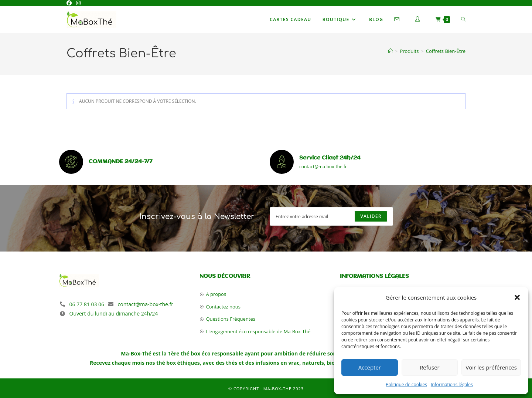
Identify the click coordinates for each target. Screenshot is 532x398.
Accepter (370, 367)
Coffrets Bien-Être (446, 51)
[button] (517, 297)
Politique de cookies (406, 384)
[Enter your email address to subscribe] (331, 216)
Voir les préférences (491, 367)
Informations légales (452, 384)
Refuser (430, 367)
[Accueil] (390, 51)
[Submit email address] (371, 216)
